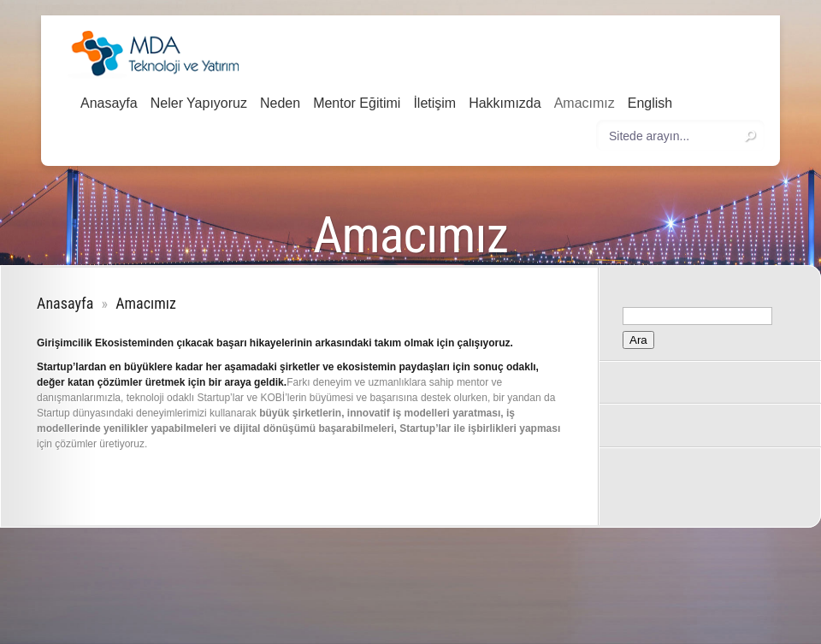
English (650, 103)
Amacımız (585, 103)
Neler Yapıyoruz (199, 103)
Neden (280, 103)
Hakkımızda (505, 103)
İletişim (434, 103)
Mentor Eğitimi (357, 103)
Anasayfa (109, 103)
